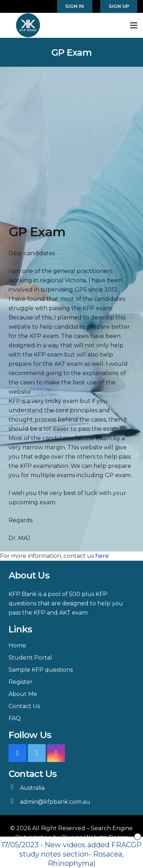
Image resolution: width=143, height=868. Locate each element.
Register (21, 682)
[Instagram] (56, 753)
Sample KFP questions (41, 670)
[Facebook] (17, 753)
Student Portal (30, 658)
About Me (23, 694)
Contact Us (24, 706)
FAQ (15, 718)
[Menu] (134, 25)
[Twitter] (37, 753)
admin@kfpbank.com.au (55, 802)
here (102, 556)
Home (17, 645)
